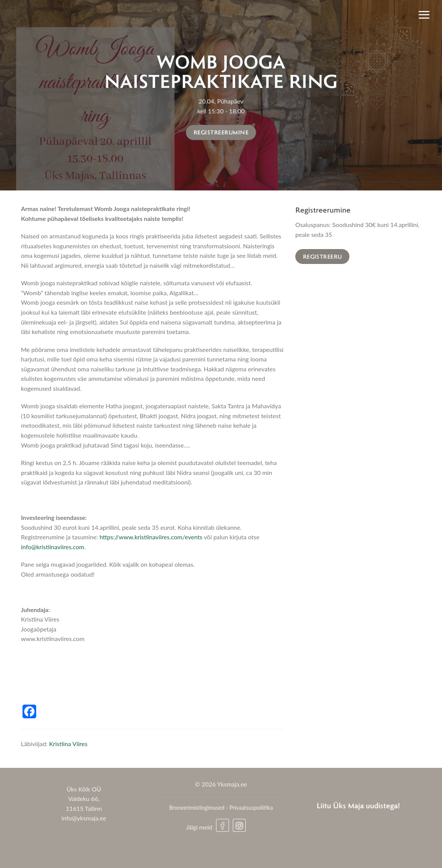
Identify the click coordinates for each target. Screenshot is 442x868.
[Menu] (424, 14)
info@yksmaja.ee (84, 818)
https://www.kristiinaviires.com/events (151, 537)
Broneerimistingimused (197, 808)
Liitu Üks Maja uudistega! (358, 805)
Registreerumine (221, 132)
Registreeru (323, 256)
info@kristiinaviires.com (53, 547)
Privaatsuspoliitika (251, 808)
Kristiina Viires (68, 744)
